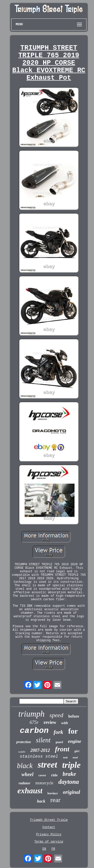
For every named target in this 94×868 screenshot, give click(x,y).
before (74, 716)
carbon (34, 731)
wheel (28, 774)
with (65, 723)
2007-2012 (40, 750)
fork (58, 732)
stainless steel (39, 756)
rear (55, 800)
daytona (69, 782)
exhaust (30, 791)
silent (43, 740)
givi (77, 751)
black (25, 766)
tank (65, 757)
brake (69, 774)
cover (42, 775)
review (50, 722)
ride (54, 775)
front (62, 749)
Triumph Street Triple (49, 820)
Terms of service (49, 842)
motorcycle (44, 783)
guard (59, 742)
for (73, 731)
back (41, 801)
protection (24, 742)
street (47, 765)
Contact (49, 827)
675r (34, 722)
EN (44, 849)
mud (75, 757)
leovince (53, 793)
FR (53, 849)
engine (75, 741)
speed (57, 715)
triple (71, 765)
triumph (31, 714)
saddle (22, 752)
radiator (24, 783)
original (72, 792)
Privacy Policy (49, 835)
